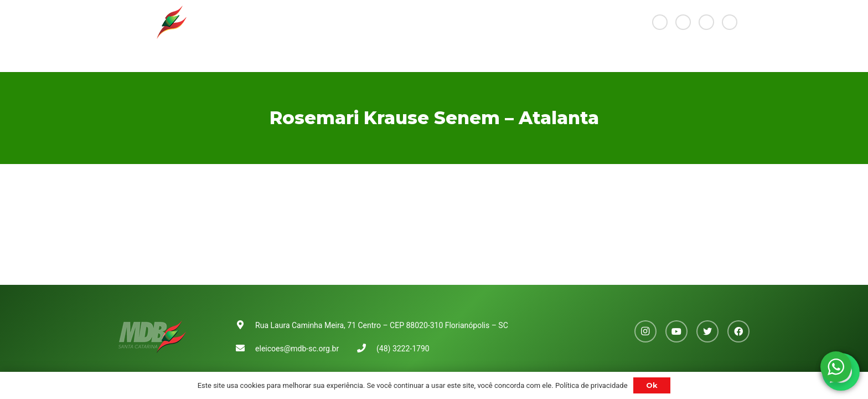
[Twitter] (706, 22)
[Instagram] (660, 22)
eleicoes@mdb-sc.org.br (297, 349)
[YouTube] (683, 22)
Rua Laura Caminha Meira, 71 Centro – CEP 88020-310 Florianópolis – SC (382, 325)
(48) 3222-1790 (403, 349)
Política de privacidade (591, 385)
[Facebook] (730, 22)
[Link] (153, 22)
